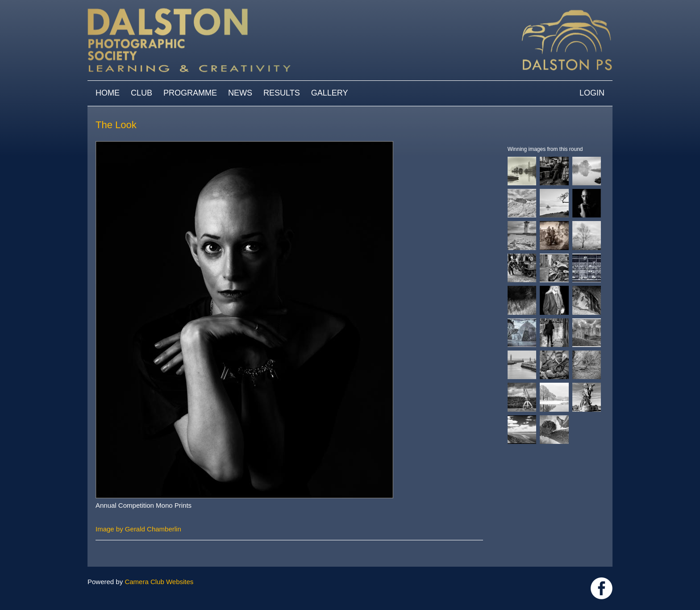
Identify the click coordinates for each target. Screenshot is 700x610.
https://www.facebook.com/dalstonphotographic (602, 588)
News (240, 93)
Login (592, 93)
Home (108, 93)
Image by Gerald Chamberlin (138, 529)
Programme (190, 93)
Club (142, 93)
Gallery (330, 93)
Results (282, 93)
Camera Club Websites (159, 582)
